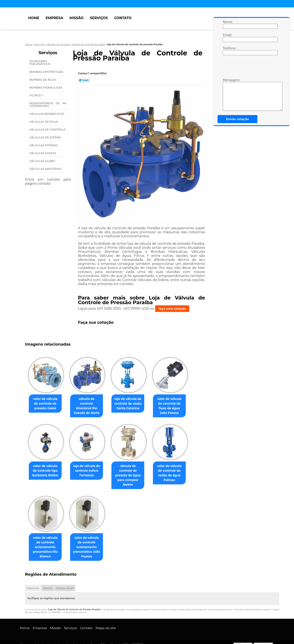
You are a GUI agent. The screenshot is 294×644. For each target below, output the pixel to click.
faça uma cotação (172, 309)
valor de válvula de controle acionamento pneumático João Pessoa (89, 543)
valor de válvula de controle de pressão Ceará (46, 404)
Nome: (227, 24)
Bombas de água (43, 80)
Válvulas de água (44, 122)
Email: (227, 38)
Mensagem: (227, 94)
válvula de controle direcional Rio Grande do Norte (89, 404)
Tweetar (84, 80)
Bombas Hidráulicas (46, 87)
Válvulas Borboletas (47, 114)
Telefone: (227, 51)
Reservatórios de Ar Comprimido (48, 105)
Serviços (99, 18)
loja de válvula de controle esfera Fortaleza (89, 471)
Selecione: (33, 584)
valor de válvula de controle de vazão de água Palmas (175, 471)
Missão (77, 18)
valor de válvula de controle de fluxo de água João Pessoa (175, 406)
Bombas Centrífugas (47, 72)
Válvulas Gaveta (43, 153)
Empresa (54, 18)
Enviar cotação (237, 119)
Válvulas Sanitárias (46, 169)
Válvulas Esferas (44, 145)
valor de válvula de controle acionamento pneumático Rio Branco (46, 543)
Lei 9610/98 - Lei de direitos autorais (67, 608)
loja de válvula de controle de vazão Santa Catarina (132, 404)
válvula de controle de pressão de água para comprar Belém (132, 473)
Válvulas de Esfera (45, 137)
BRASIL (48, 584)
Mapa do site (106, 624)
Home (34, 18)
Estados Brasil (65, 584)
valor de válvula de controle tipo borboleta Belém (46, 471)
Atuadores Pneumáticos (40, 63)
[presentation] (250, 68)
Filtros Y (37, 95)
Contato (123, 18)
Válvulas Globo (43, 161)
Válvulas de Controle (48, 129)
